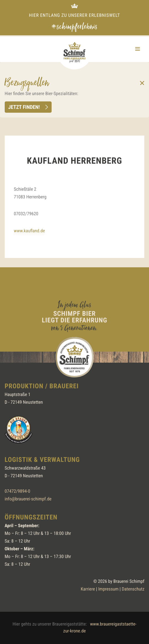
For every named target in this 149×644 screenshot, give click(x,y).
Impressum (108, 589)
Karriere (88, 589)
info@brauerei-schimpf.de (28, 499)
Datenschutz (133, 589)
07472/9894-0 (18, 491)
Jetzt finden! (24, 107)
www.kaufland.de (29, 231)
